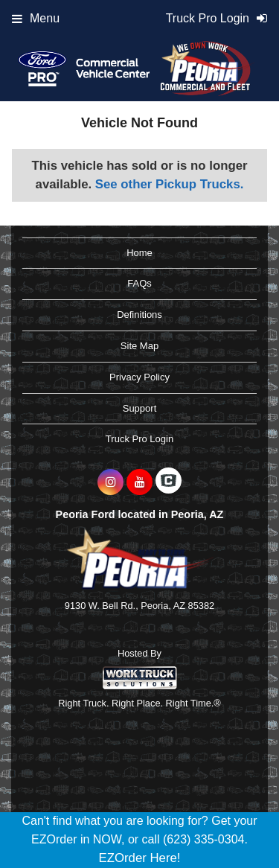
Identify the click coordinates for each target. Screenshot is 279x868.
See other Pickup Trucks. (170, 184)
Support (140, 408)
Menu (36, 18)
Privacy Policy (139, 377)
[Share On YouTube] (139, 482)
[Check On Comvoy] (169, 482)
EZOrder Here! (139, 858)
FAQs (139, 283)
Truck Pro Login (139, 439)
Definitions (139, 315)
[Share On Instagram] (110, 482)
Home (139, 253)
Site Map (139, 346)
